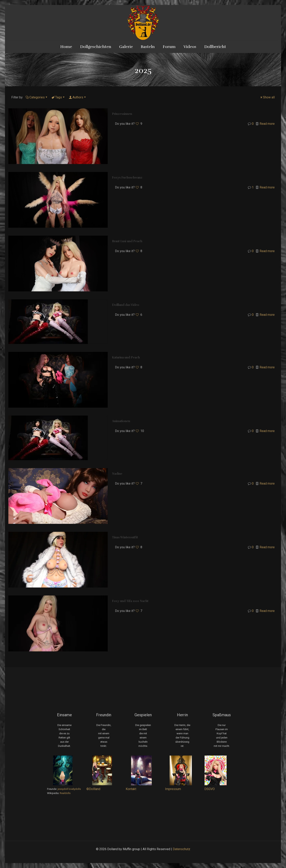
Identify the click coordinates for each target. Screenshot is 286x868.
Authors (78, 97)
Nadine (117, 474)
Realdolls (65, 793)
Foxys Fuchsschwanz (127, 178)
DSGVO (210, 789)
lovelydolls (75, 789)
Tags (58, 97)
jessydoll (63, 789)
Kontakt (131, 789)
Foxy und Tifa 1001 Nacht (130, 601)
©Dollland (93, 789)
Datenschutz (182, 849)
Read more (267, 124)
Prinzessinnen (122, 114)
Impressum (173, 789)
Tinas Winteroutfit (125, 537)
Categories (37, 97)
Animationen (121, 421)
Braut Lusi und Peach (127, 241)
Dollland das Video (126, 305)
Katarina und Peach (126, 357)
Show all (267, 97)
